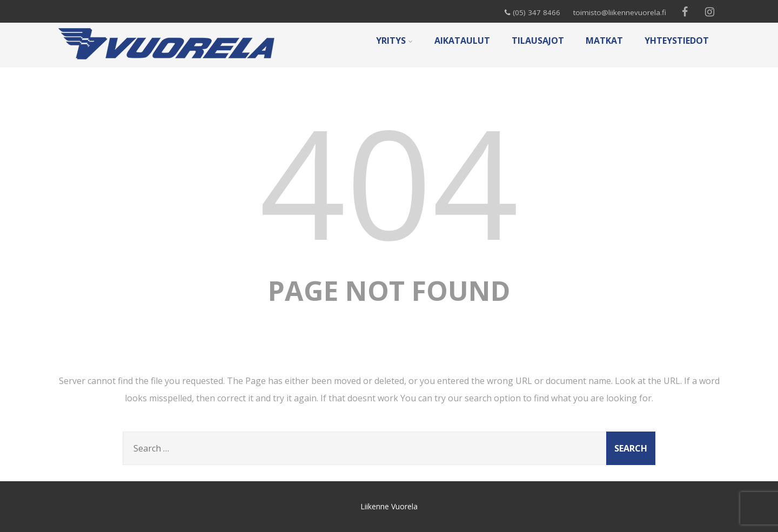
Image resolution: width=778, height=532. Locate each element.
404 (389, 181)
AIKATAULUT (462, 41)
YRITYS (394, 41)
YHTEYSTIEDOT (677, 41)
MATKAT (604, 41)
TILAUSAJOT (538, 41)
